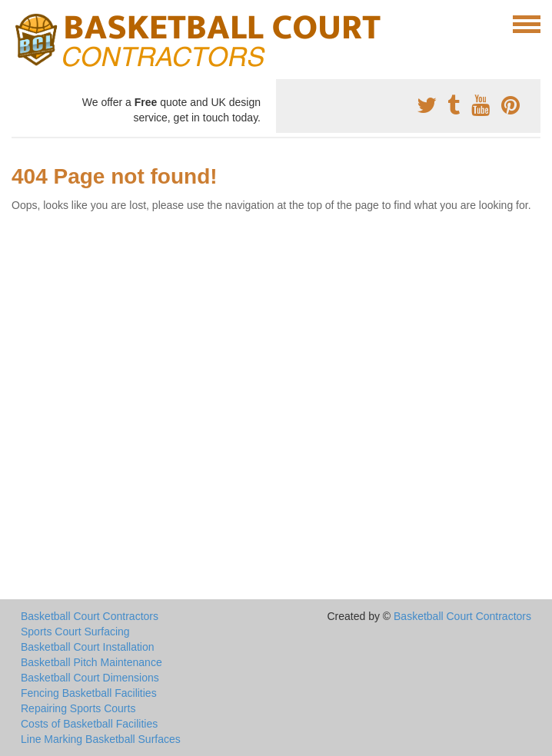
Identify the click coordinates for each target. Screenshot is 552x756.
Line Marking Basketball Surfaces (101, 739)
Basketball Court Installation (88, 647)
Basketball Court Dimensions (90, 678)
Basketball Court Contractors (90, 616)
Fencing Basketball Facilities (89, 693)
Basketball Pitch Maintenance (91, 662)
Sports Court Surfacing (75, 632)
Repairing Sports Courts (78, 708)
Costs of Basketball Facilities (89, 724)
